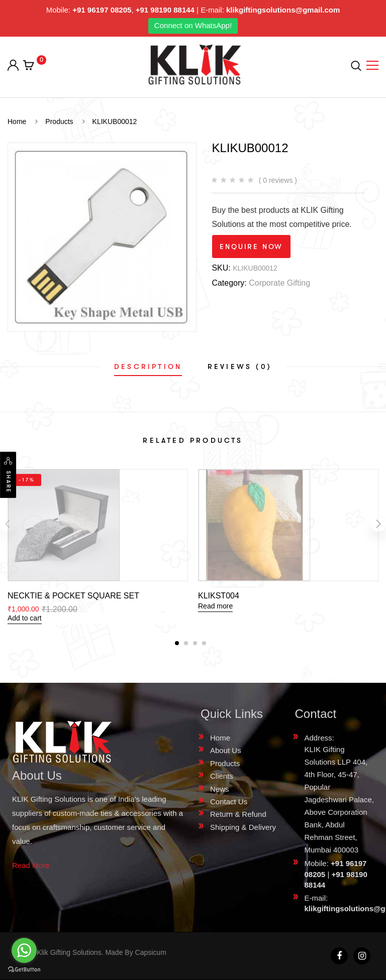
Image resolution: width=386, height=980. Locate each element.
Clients (222, 776)
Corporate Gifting (279, 283)
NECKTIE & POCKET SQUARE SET (73, 596)
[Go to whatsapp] (24, 950)
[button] (177, 643)
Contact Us (229, 802)
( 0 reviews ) (278, 180)
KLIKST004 (219, 596)
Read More (31, 865)
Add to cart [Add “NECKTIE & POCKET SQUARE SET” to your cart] (25, 618)
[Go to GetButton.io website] (24, 970)
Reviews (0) (240, 366)
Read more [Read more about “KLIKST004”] (215, 606)
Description (148, 366)
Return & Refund (238, 814)
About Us (226, 750)
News (220, 789)
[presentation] (8, 524)
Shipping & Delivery (243, 827)
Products (225, 763)
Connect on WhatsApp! (193, 25)
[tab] (148, 366)
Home (220, 738)
